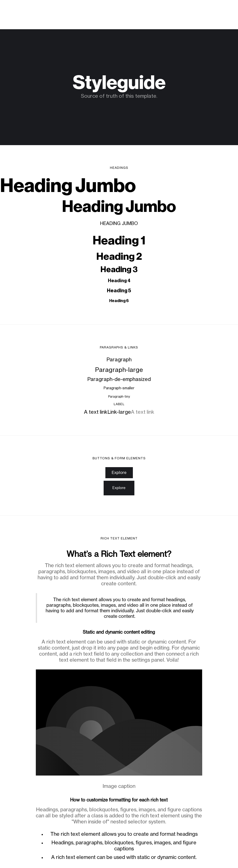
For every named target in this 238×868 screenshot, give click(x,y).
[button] (224, 10)
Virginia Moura (27, 10)
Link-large (119, 412)
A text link (96, 412)
